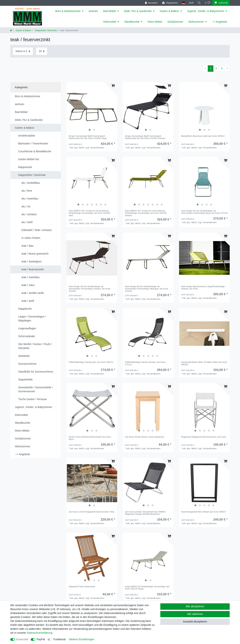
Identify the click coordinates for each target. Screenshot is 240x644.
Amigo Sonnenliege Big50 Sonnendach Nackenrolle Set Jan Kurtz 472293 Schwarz (145, 137)
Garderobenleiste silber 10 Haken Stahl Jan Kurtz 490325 (204, 363)
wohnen (93, 11)
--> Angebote (219, 22)
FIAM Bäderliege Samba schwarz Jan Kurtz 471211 (145, 363)
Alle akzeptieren (195, 606)
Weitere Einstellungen (82, 639)
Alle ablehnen (195, 614)
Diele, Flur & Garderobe (138, 11)
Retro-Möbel (155, 22)
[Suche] (199, 3)
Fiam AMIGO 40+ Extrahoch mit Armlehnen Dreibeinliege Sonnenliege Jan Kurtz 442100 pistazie (146, 213)
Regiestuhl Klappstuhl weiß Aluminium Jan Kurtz (204, 437)
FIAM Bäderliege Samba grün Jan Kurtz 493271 (91, 362)
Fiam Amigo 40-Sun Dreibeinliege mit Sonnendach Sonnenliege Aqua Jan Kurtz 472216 (204, 212)
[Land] (183, 3)
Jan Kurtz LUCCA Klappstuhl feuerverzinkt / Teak (91, 512)
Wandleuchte (132, 22)
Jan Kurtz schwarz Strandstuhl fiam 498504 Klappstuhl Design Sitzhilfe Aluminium (145, 513)
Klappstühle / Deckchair (46, 30)
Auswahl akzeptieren (195, 622)
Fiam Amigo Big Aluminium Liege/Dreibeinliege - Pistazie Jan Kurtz (204, 288)
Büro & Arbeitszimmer (68, 11)
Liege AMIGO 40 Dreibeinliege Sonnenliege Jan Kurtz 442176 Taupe (147, 588)
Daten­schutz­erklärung (40, 633)
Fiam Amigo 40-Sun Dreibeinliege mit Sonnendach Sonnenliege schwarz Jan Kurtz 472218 (90, 289)
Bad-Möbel (109, 11)
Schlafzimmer (175, 22)
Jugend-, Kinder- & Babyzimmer (206, 11)
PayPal (41, 639)
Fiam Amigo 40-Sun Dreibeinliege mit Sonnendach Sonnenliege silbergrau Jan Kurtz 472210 (147, 289)
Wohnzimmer (196, 22)
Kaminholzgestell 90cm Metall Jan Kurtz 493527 (204, 512)
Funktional (60, 639)
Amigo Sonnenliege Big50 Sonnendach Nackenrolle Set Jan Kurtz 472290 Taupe (88, 137)
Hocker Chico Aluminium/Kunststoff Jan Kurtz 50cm (90, 438)
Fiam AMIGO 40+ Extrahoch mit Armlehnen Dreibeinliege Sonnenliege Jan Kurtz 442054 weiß (89, 213)
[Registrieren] (170, 3)
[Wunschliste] (208, 3)
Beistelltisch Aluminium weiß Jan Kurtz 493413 (203, 136)
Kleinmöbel (110, 22)
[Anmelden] (151, 3)
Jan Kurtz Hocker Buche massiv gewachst (144, 437)
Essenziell (22, 639)
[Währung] (191, 3)
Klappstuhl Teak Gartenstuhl (82, 586)
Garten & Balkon (169, 11)
